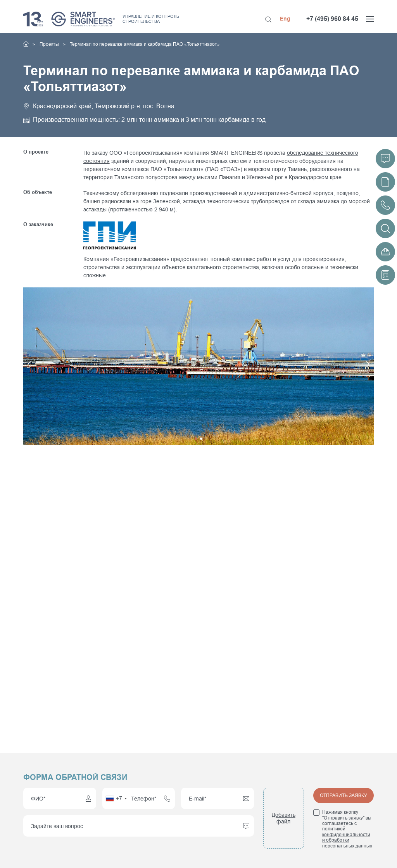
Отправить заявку (343, 795)
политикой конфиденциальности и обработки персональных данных (347, 837)
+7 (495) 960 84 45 (332, 19)
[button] (111, 366)
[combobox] (116, 798)
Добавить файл (284, 818)
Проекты (50, 44)
